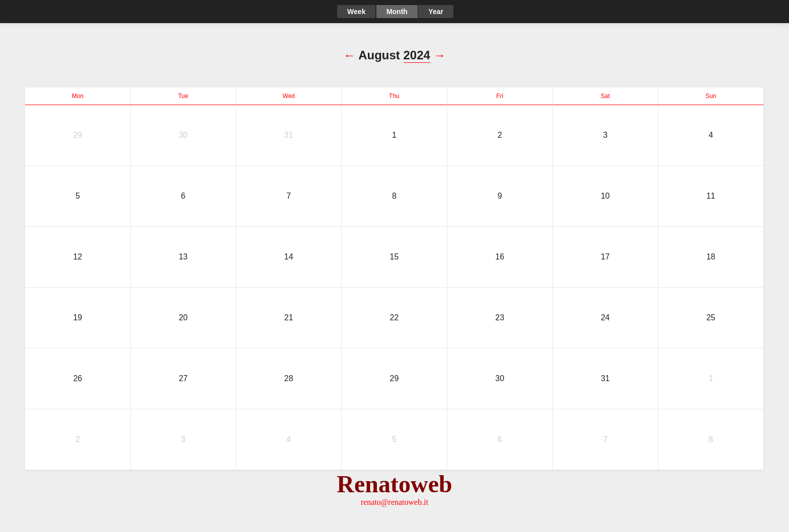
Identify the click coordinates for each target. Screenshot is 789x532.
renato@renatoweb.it (395, 502)
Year (436, 12)
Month (397, 12)
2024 (417, 55)
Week (356, 12)
